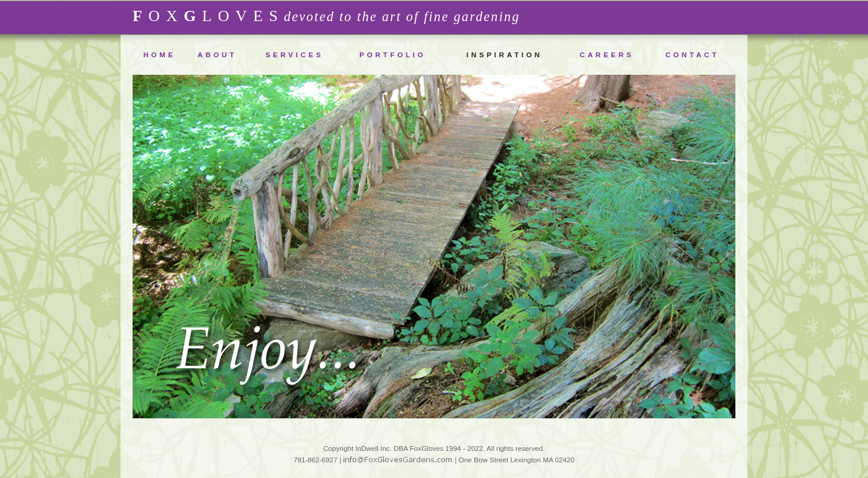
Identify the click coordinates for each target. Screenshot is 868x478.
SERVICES (294, 55)
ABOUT (217, 55)
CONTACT (692, 55)
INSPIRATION (505, 55)
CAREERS (607, 55)
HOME (160, 55)
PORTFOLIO (392, 55)
